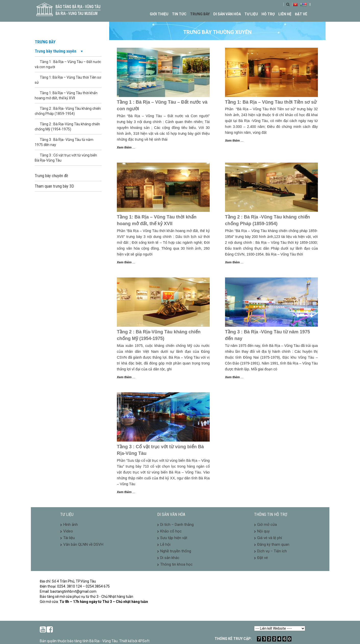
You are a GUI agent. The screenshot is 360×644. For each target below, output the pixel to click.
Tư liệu (251, 14)
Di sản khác (170, 558)
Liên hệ (285, 14)
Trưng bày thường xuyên (59, 51)
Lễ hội (165, 544)
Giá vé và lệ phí (270, 538)
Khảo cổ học (171, 531)
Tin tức (179, 14)
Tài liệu (69, 538)
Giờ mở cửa (267, 525)
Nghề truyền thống (176, 551)
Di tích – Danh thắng (177, 525)
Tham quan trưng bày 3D (54, 186)
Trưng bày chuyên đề (51, 176)
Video (68, 531)
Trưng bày (200, 14)
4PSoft (144, 641)
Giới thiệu (159, 14)
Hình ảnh (71, 525)
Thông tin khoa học (176, 564)
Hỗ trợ (268, 14)
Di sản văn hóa (227, 14)
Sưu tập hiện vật (174, 538)
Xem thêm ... (126, 147)
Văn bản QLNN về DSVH (83, 544)
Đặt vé (301, 14)
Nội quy (263, 531)
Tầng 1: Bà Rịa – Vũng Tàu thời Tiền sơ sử (271, 102)
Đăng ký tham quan (273, 544)
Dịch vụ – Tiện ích (272, 551)
